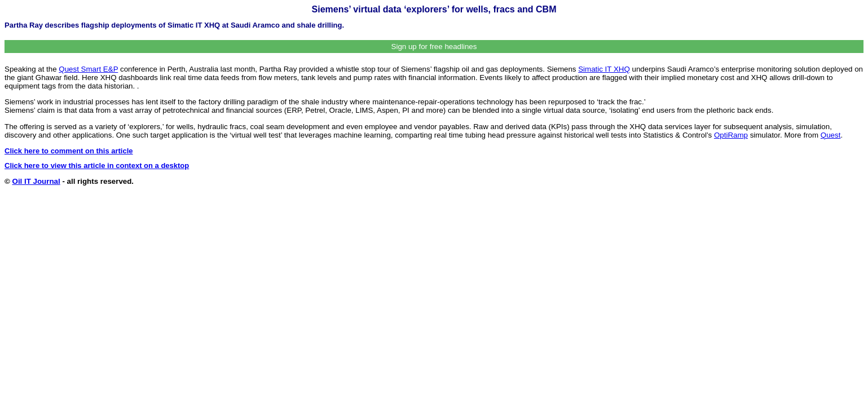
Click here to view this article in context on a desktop (97, 166)
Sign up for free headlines (434, 47)
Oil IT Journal (36, 181)
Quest (831, 135)
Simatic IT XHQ (604, 69)
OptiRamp (731, 135)
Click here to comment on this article (69, 151)
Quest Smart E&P (88, 69)
